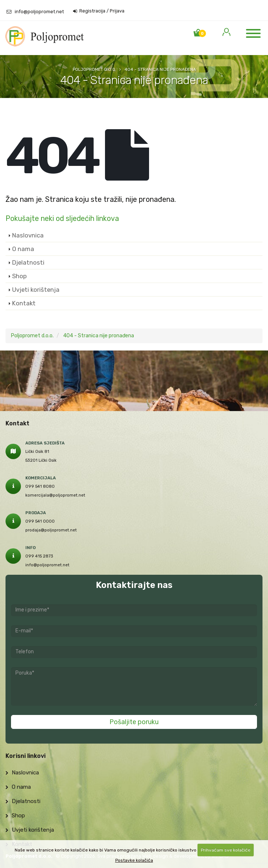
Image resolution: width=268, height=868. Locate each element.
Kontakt (24, 303)
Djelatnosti (28, 262)
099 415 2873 (39, 556)
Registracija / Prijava (99, 11)
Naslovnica (28, 235)
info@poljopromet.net (39, 12)
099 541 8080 (40, 486)
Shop (19, 276)
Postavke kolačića (134, 860)
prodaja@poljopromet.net (51, 530)
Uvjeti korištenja (36, 290)
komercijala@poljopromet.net (55, 495)
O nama (23, 249)
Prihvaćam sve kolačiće (226, 850)
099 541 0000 (40, 521)
